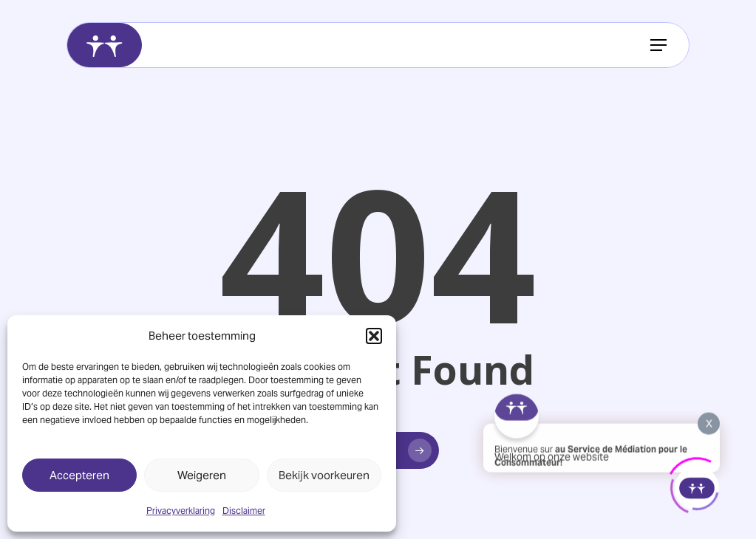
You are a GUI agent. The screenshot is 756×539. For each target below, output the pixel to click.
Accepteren (79, 475)
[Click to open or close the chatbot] (697, 486)
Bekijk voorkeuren (324, 475)
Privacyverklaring (181, 511)
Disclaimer (244, 511)
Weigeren (202, 475)
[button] (374, 336)
